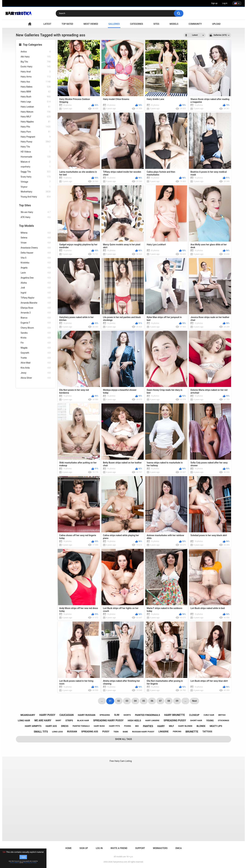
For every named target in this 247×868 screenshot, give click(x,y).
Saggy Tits (36, 172)
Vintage (36, 182)
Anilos (36, 52)
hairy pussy (47, 715)
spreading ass (90, 732)
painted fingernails (148, 715)
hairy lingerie (152, 721)
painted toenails (81, 726)
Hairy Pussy (36, 142)
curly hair (209, 715)
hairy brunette (175, 715)
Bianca (36, 318)
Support (140, 848)
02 (119, 701)
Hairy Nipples (36, 122)
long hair (24, 721)
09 (177, 701)
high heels (134, 721)
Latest (47, 24)
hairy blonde (185, 726)
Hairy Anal (36, 72)
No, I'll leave (34, 863)
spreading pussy (175, 720)
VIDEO (30, 24)
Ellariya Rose (36, 308)
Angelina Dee (36, 278)
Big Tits (36, 62)
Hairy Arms (36, 77)
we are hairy (43, 720)
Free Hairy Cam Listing (121, 761)
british (222, 715)
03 (127, 701)
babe (125, 732)
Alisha (36, 283)
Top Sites (25, 205)
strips (69, 721)
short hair (196, 720)
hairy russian (87, 715)
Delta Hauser (36, 253)
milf (171, 726)
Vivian (36, 243)
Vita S (36, 258)
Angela (36, 268)
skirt (58, 720)
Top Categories (32, 45)
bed (137, 726)
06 (152, 701)
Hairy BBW (36, 92)
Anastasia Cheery (36, 248)
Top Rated (67, 24)
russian (72, 732)
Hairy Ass (36, 82)
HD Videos (36, 152)
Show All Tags (124, 739)
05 (144, 701)
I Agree (23, 857)
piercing (177, 732)
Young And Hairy (36, 197)
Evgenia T (36, 323)
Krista (36, 338)
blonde (201, 726)
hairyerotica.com (120, 862)
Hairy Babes (36, 87)
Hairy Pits (36, 127)
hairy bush (99, 726)
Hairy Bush (36, 97)
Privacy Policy (27, 863)
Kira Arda (36, 368)
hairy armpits (33, 726)
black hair (83, 720)
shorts (127, 715)
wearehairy (28, 715)
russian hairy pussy (143, 732)
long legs (57, 732)
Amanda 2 (36, 313)
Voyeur (36, 187)
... (185, 701)
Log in (225, 3)
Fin (36, 343)
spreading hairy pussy (108, 720)
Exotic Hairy (36, 67)
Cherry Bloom (36, 328)
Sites (156, 24)
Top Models (26, 226)
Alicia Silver (36, 378)
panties (148, 726)
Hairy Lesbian (36, 107)
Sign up (214, 3)
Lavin (36, 273)
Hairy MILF (36, 117)
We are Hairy (36, 212)
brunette (192, 732)
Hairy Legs (36, 102)
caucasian (67, 715)
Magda (36, 348)
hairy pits (114, 726)
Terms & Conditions (14, 863)
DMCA (178, 848)
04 (135, 701)
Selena (36, 238)
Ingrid (36, 293)
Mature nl (36, 162)
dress (65, 726)
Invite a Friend (119, 848)
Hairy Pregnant (36, 137)
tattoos (207, 732)
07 (160, 701)
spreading (105, 715)
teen (116, 732)
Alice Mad (36, 363)
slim (117, 715)
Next (194, 701)
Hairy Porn (36, 132)
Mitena (36, 233)
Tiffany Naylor (36, 298)
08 (169, 701)
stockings (223, 720)
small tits (41, 732)
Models (174, 24)
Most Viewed (91, 24)
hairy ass (51, 726)
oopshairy (36, 167)
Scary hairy (36, 177)
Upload (216, 24)
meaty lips (216, 726)
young (210, 721)
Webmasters (160, 848)
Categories (136, 24)
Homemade (36, 157)
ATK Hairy (36, 217)
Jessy (36, 373)
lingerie (164, 732)
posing (128, 726)
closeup (194, 715)
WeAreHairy (36, 192)
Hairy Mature (36, 112)
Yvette (36, 358)
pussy (106, 732)
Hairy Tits (36, 147)
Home (69, 848)
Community (195, 24)
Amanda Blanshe (36, 303)
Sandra (36, 333)
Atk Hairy (36, 57)
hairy (161, 726)
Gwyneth (36, 353)
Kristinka (36, 263)
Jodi (36, 288)
